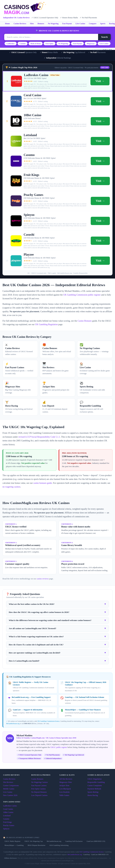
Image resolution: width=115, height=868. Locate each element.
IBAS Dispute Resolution (37, 845)
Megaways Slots (66, 782)
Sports (103, 24)
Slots (32, 24)
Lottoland (7, 816)
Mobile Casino (9, 789)
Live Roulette (65, 792)
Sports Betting (93, 792)
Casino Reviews (20, 24)
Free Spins (50, 44)
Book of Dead (36, 44)
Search (104, 37)
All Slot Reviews (66, 779)
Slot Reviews (8, 782)
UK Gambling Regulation (46, 324)
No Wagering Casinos (40, 782)
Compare (93, 24)
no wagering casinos (11, 487)
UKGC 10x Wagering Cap (34, 841)
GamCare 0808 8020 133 (100, 854)
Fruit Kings (7, 822)
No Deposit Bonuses (39, 792)
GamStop (87, 854)
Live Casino (80, 24)
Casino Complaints (95, 786)
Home (7, 24)
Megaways (91, 44)
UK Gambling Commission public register (82, 295)
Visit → (100, 81)
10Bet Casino (8, 812)
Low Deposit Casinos (39, 795)
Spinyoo (6, 829)
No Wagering (53, 24)
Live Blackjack (65, 789)
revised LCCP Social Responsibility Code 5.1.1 (39, 437)
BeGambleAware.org (13, 724)
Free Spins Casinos (39, 789)
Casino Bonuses (85, 321)
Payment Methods (94, 789)
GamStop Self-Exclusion (74, 841)
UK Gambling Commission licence (48, 721)
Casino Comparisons (11, 786)
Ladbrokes (11, 44)
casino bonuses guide (43, 483)
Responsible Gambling (96, 782)
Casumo (23, 44)
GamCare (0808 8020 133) (96, 841)
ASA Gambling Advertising (59, 845)
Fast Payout (67, 24)
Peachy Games (9, 825)
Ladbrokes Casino (10, 806)
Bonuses (41, 24)
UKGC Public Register (12, 841)
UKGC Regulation (95, 779)
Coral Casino (8, 809)
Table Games (64, 795)
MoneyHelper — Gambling (14, 845)
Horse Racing (93, 795)
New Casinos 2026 (10, 795)
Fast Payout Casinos (39, 786)
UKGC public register (59, 747)
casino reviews (43, 579)
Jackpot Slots (64, 786)
